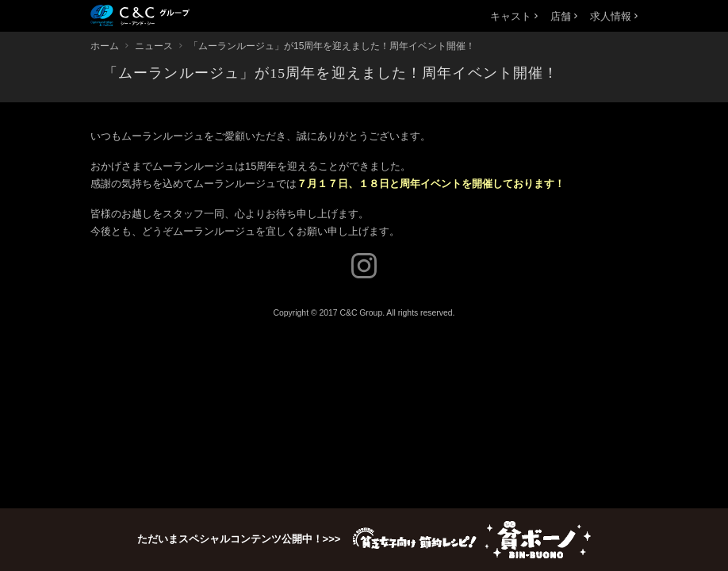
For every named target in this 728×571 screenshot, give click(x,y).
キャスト (514, 16)
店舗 (564, 16)
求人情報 (614, 16)
